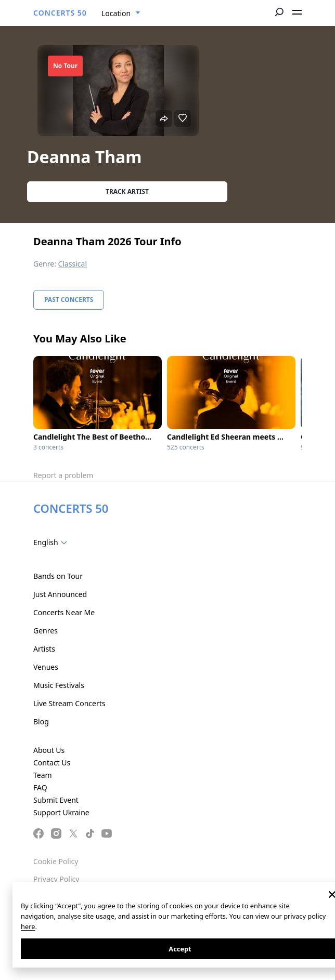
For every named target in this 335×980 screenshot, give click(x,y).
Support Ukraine (61, 812)
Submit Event (56, 800)
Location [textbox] (116, 13)
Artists (44, 649)
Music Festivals (59, 685)
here (28, 926)
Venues (46, 667)
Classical (73, 264)
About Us (49, 750)
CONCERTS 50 (60, 13)
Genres (46, 631)
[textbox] (52, 542)
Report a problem (63, 475)
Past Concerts (69, 300)
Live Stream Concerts (69, 703)
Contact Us (52, 763)
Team (43, 775)
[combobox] (121, 14)
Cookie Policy (56, 861)
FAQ (40, 787)
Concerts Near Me (64, 612)
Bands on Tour (58, 576)
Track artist (127, 191)
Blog (41, 721)
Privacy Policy (56, 879)
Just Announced (60, 594)
